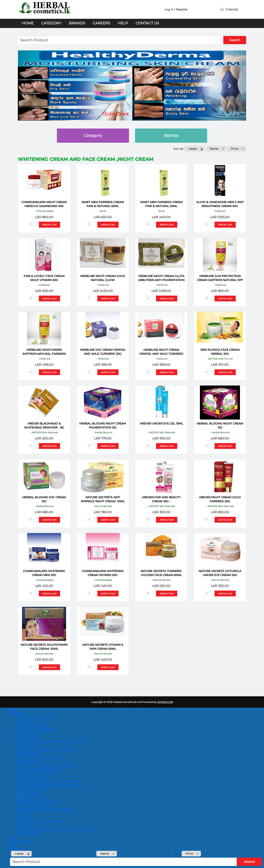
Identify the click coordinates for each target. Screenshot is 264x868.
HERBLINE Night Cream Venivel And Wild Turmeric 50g (161, 352)
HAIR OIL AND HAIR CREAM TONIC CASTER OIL (49, 786)
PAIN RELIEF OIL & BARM (34, 806)
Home (28, 23)
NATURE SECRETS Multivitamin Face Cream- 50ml (44, 647)
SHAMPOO (24, 818)
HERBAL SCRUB (27, 794)
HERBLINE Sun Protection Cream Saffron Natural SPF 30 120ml (220, 278)
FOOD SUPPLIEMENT (31, 778)
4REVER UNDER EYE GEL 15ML (161, 424)
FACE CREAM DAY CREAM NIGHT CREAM (45, 766)
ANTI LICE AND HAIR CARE (35, 718)
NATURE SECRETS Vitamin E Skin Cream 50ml (103, 647)
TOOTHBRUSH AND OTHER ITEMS (40, 822)
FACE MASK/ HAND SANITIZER (38, 770)
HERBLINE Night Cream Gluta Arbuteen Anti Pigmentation (161, 278)
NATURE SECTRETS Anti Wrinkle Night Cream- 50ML (103, 499)
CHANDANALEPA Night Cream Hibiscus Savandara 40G (44, 204)
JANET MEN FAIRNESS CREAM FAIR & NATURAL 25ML (161, 204)
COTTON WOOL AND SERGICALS (39, 758)
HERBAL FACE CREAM (32, 790)
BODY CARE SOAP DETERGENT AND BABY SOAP (51, 742)
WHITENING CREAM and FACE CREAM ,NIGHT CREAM (54, 830)
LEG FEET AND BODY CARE (36, 802)
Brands (77, 23)
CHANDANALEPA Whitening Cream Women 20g (103, 573)
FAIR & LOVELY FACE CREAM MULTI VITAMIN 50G (44, 278)
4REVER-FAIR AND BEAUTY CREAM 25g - (161, 499)
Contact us (147, 23)
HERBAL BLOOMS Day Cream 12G (44, 499)
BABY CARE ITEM (28, 734)
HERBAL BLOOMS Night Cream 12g (220, 426)
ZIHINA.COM (165, 702)
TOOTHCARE (25, 826)
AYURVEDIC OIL (27, 722)
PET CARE (23, 814)
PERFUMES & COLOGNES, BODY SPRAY (44, 810)
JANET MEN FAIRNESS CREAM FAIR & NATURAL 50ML (103, 204)
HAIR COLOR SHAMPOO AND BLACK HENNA (48, 782)
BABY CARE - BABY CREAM (35, 730)
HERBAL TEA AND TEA (32, 798)
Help (123, 23)
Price (235, 149)
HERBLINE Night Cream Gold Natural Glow (103, 278)
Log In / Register (176, 9)
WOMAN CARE (27, 834)
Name (214, 149)
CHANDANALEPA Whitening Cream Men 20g (44, 573)
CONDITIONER (26, 754)
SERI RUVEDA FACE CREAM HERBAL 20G (220, 352)
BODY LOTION (26, 746)
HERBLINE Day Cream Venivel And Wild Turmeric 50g (103, 352)
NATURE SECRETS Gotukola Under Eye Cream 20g (220, 573)
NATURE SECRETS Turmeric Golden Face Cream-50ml (161, 573)
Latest (193, 149)
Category (51, 23)
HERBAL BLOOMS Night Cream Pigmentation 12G (103, 426)
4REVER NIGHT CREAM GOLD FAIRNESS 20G (220, 499)
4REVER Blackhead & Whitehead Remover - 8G (44, 426)
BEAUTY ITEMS (27, 738)
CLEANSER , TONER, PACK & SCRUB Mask (45, 750)
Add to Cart (49, 225)
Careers (101, 23)
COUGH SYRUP (27, 762)
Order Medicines (20, 842)
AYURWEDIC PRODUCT (33, 726)
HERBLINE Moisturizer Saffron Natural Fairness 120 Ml (44, 352)
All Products (17, 714)
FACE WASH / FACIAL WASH (36, 774)
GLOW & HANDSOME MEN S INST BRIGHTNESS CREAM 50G (220, 204)
